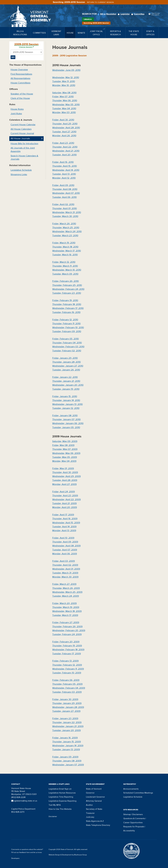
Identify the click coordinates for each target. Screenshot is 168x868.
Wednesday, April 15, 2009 (66, 523)
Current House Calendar (23, 125)
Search (88, 19)
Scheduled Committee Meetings (138, 793)
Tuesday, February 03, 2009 (67, 692)
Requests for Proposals (134, 827)
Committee (138, 14)
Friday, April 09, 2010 (63, 185)
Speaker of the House (22, 94)
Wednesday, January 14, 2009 (68, 746)
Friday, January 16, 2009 (65, 738)
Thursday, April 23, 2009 (65, 496)
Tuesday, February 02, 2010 (67, 351)
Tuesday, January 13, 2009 (66, 750)
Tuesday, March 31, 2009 (65, 573)
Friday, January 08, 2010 (65, 416)
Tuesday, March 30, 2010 (65, 216)
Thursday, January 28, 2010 (67, 362)
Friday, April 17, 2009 (63, 515)
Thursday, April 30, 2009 (65, 472)
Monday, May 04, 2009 (64, 461)
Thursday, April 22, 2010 (65, 147)
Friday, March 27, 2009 (64, 584)
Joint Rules (16, 114)
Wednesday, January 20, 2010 (68, 385)
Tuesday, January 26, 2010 (66, 370)
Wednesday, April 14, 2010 (66, 170)
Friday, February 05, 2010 (66, 339)
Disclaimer (53, 817)
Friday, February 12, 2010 (65, 320)
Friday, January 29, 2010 (65, 358)
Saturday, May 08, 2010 (64, 93)
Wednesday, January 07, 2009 (68, 765)
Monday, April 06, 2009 (65, 554)
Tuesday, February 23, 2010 (67, 293)
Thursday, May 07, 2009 (65, 449)
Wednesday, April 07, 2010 (66, 193)
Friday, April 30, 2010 (63, 120)
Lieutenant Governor (95, 797)
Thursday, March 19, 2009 (66, 607)
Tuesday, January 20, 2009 (67, 730)
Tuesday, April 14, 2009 (64, 527)
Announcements (131, 789)
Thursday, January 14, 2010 (66, 400)
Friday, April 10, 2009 (63, 538)
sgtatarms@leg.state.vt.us (24, 801)
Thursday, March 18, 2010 (65, 247)
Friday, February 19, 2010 (65, 300)
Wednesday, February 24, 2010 (68, 289)
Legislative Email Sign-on (60, 789)
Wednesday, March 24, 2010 (67, 232)
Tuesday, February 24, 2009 (67, 634)
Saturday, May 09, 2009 (65, 441)
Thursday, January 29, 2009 (67, 703)
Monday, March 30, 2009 (65, 577)
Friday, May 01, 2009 (63, 468)
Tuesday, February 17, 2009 (67, 654)
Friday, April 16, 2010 (63, 162)
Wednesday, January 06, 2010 (68, 423)
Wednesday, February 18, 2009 (68, 650)
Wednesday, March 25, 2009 (67, 592)
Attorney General (94, 801)
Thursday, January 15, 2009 (67, 742)
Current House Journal (22, 133)
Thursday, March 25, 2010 (66, 228)
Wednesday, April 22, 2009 (67, 499)
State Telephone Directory (98, 825)
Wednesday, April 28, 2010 (66, 128)
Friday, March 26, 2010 (64, 224)
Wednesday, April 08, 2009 (66, 546)
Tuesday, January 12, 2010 (66, 408)
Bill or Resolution (107, 14)
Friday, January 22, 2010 (65, 377)
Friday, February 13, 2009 (65, 661)
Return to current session (100, 2)
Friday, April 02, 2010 (63, 204)
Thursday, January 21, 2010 (66, 381)
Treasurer (90, 813)
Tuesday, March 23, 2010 (65, 236)
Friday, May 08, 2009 (63, 445)
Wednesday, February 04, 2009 (69, 688)
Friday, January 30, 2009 (65, 699)
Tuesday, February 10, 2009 (67, 673)
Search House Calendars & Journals (24, 158)
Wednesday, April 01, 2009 (66, 569)
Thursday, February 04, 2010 (67, 343)
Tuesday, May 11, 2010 (64, 81)
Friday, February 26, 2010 (66, 281)
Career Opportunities (133, 823)
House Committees (20, 83)
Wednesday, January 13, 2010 (67, 404)
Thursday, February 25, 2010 (67, 285)
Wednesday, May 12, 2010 (66, 77)
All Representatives (20, 78)
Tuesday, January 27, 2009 (66, 711)
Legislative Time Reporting (61, 797)
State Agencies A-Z (95, 821)
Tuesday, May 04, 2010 (64, 109)
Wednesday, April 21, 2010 (66, 151)
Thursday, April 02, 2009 (65, 565)
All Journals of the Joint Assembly (23, 150)
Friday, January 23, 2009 (65, 718)
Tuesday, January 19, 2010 (66, 389)
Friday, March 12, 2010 (64, 262)
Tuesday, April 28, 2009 (65, 480)
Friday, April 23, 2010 (63, 143)
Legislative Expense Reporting (63, 801)
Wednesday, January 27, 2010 (68, 366)
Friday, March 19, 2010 (64, 243)
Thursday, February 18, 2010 (67, 304)
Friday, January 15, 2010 (65, 396)
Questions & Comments (134, 818)
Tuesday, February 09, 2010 (67, 331)
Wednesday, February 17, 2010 (68, 308)
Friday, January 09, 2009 (65, 757)
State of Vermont (94, 789)
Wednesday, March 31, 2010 (67, 212)
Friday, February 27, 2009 (66, 622)
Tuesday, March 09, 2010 (65, 274)
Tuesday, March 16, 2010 (65, 255)
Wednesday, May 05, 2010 (66, 105)
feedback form (25, 852)
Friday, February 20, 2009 (66, 642)
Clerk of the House (20, 98)
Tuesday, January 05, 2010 (66, 427)
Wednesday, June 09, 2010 (66, 70)
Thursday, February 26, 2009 (67, 627)
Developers (15, 858)
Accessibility (129, 831)
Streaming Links (19, 175)
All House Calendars (21, 129)
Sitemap (127, 814)
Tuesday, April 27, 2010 (64, 132)
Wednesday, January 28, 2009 (68, 707)
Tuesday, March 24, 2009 (66, 596)
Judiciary (90, 817)
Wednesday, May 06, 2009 (66, 453)
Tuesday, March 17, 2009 (65, 615)
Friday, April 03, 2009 (64, 561)
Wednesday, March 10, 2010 (67, 270)
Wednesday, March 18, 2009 (67, 611)
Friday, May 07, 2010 (63, 97)
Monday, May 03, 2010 (64, 112)
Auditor (89, 805)
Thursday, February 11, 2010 (66, 324)
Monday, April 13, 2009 (64, 531)
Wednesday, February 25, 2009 (69, 630)
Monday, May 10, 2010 (64, 85)
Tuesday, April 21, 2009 (64, 503)
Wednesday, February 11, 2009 (68, 669)
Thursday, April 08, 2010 (65, 189)
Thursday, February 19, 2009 (67, 646)
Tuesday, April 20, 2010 (64, 155)
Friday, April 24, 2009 (64, 492)
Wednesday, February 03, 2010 (68, 347)
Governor (90, 793)
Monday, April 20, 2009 (65, 507)
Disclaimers (137, 814)
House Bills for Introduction (24, 144)
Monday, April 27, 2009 (64, 484)
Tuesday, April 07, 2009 (65, 550)
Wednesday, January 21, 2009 (68, 726)
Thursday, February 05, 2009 (67, 684)
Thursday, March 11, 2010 (65, 266)
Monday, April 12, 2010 (64, 178)
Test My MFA (55, 805)
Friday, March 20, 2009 (64, 603)
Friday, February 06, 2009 (66, 680)
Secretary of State (94, 809)
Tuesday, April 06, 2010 (64, 197)
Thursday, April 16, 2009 (65, 519)
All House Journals (20, 139)
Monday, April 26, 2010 (64, 136)
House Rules (17, 109)
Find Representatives (21, 74)
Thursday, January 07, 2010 (66, 419)
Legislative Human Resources (62, 793)
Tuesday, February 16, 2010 (66, 312)
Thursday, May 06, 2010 (65, 101)
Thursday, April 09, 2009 (65, 542)
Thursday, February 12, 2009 (67, 665)
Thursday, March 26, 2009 (66, 588)
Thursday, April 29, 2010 (65, 124)
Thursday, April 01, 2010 (65, 208)
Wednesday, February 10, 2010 (68, 328)
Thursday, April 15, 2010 (65, 166)
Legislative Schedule (21, 170)
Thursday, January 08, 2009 (67, 761)
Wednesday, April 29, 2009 (67, 476)
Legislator (124, 14)
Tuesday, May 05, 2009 (65, 457)
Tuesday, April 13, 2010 (64, 174)
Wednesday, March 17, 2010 (67, 251)
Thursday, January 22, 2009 (67, 722)
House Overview (19, 70)
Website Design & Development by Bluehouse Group (68, 855)
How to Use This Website (60, 809)
